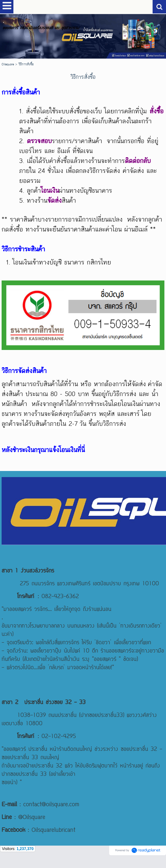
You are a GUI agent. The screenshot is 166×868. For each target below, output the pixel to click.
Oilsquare (8, 64)
